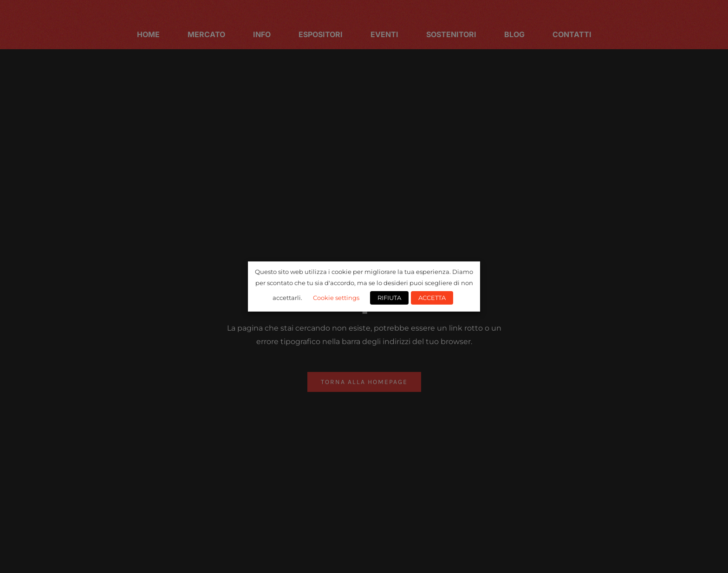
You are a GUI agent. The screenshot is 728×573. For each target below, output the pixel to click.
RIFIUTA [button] (389, 298)
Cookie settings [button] (336, 298)
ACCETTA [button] (432, 298)
